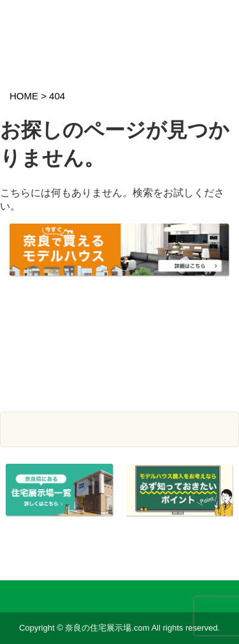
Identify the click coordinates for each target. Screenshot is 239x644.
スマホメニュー (218, 17)
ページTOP (218, 547)
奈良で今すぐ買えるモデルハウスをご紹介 (119, 260)
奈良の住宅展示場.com (85, 27)
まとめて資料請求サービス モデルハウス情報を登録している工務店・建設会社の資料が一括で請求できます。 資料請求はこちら (119, 347)
